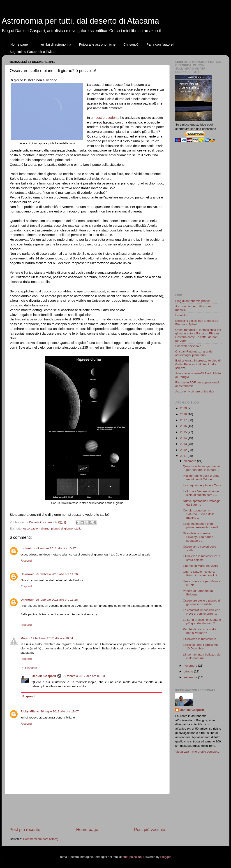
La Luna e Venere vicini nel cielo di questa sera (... (201, 493)
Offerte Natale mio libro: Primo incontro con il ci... (201, 573)
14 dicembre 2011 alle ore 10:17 (54, 548)
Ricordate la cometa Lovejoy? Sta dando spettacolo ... (198, 537)
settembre (191, 677)
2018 (184, 414)
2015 (184, 432)
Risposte (31, 668)
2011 (184, 456)
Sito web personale (188, 346)
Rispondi (27, 561)
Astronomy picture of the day (195, 391)
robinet (26, 548)
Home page (19, 44)
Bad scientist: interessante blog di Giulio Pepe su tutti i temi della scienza (198, 364)
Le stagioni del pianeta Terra (202, 485)
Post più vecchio (150, 829)
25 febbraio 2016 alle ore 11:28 (57, 600)
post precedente (107, 118)
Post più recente (25, 829)
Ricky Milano (30, 711)
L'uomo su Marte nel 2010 (201, 566)
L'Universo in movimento (200, 639)
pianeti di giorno (62, 528)
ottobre (189, 671)
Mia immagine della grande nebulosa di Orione (201, 477)
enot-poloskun (132, 857)
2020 (184, 408)
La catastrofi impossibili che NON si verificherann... (202, 612)
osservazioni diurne (36, 528)
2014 (184, 438)
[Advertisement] (92, 810)
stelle (78, 528)
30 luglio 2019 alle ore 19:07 (60, 711)
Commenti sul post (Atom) (41, 839)
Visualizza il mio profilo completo (197, 752)
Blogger (165, 857)
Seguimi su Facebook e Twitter (33, 52)
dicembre (190, 461)
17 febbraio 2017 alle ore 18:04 (52, 638)
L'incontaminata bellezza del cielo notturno (202, 656)
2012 (184, 450)
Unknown (27, 574)
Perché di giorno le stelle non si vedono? (200, 631)
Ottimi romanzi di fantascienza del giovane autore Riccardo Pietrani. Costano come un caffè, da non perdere (198, 335)
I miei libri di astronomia (53, 44)
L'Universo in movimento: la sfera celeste (202, 558)
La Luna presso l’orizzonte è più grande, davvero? (202, 622)
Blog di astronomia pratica (193, 301)
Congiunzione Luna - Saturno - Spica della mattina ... (199, 514)
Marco (25, 638)
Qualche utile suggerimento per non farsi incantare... (201, 468)
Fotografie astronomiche (97, 44)
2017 (184, 420)
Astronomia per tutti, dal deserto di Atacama (80, 21)
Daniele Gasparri (44, 676)
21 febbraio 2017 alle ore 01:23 (84, 676)
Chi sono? (131, 44)
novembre (191, 666)
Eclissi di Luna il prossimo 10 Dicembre (200, 647)
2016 (184, 426)
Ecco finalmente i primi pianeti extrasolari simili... (202, 526)
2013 (184, 444)
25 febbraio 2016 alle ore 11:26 (57, 574)
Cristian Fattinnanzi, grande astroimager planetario (194, 353)
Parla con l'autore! (160, 44)
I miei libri (182, 315)
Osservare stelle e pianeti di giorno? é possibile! (202, 602)
